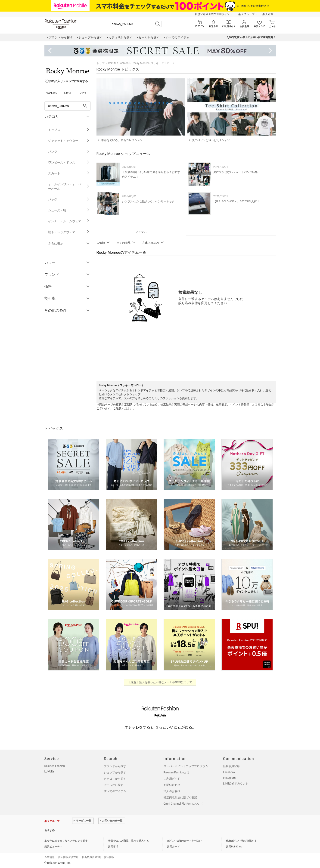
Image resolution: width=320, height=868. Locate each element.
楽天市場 (268, 14)
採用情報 (109, 857)
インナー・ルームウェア (69, 221)
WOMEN (52, 93)
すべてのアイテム (115, 791)
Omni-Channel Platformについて (184, 804)
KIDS (83, 93)
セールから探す (114, 785)
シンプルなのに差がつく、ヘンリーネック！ (150, 201)
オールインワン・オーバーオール (69, 186)
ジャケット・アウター (69, 141)
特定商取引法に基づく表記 (180, 797)
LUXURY (50, 772)
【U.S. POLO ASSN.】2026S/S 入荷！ (236, 201)
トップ (101, 63)
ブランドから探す (115, 766)
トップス (69, 130)
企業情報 (50, 857)
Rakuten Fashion (118, 63)
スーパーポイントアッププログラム (186, 766)
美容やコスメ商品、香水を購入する (128, 841)
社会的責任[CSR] (91, 857)
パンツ (69, 152)
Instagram (229, 778)
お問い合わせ (172, 785)
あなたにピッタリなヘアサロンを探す (66, 841)
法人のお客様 (172, 791)
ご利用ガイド (172, 779)
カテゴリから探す (115, 779)
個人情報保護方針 (68, 857)
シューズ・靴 (69, 210)
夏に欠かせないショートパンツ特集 (236, 172)
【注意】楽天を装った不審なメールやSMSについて (160, 682)
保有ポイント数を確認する (241, 841)
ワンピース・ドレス (69, 162)
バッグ (69, 199)
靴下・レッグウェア (69, 232)
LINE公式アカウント (236, 784)
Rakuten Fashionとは (177, 772)
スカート (69, 173)
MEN (67, 93)
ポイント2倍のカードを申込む (184, 841)
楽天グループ (246, 14)
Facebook (229, 772)
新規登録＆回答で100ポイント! (214, 14)
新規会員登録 (231, 766)
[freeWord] (68, 106)
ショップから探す (115, 772)
